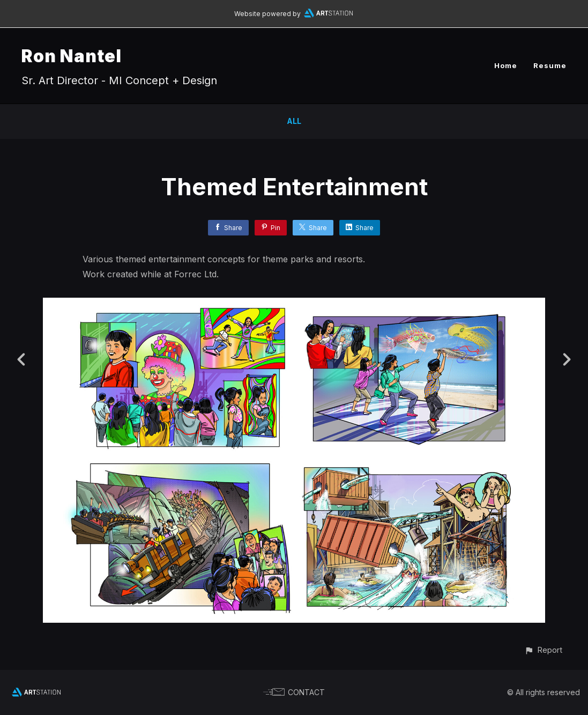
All (294, 121)
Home (506, 65)
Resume (550, 65)
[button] (543, 650)
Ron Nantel (72, 56)
